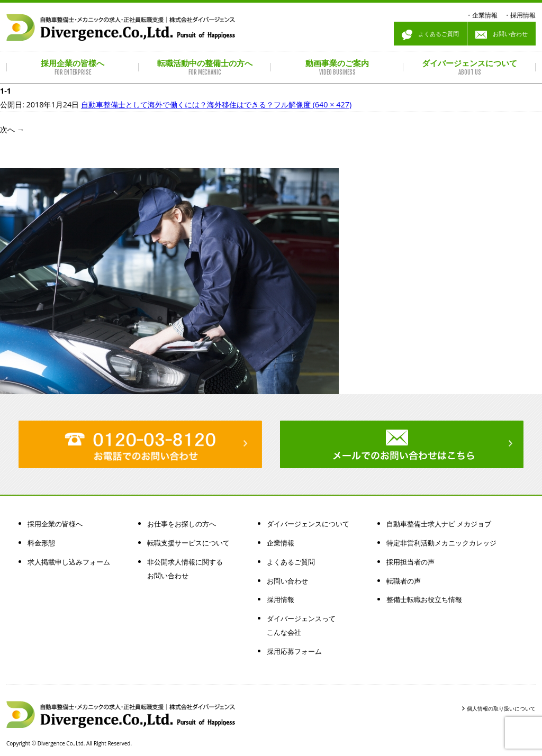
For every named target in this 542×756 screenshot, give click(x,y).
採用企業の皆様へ (55, 524)
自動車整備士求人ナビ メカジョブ (439, 524)
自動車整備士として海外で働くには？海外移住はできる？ (177, 104)
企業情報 (485, 15)
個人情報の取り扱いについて (501, 708)
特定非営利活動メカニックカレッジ (441, 543)
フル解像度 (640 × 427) (313, 104)
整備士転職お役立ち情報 (424, 599)
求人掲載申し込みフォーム (69, 562)
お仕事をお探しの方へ (182, 524)
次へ (12, 129)
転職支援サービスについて (188, 543)
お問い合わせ (502, 35)
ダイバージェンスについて (308, 524)
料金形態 (41, 543)
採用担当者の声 (410, 562)
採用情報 (523, 15)
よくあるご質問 (430, 35)
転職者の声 (404, 581)
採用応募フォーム (294, 651)
